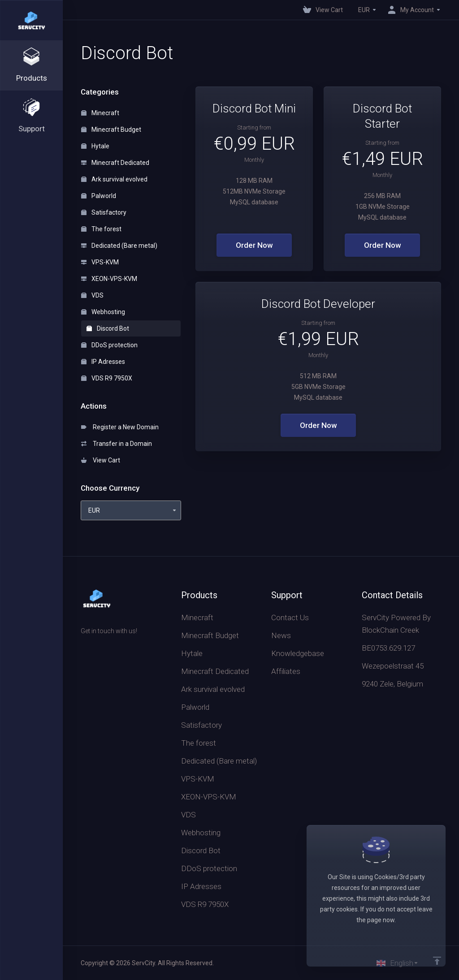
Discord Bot (108, 328)
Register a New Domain (120, 427)
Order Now (254, 245)
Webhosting (103, 312)
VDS (92, 295)
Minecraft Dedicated (115, 163)
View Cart (101, 460)
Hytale (95, 146)
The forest (101, 229)
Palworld (99, 196)
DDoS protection (109, 345)
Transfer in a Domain (117, 444)
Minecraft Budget (111, 130)
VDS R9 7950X (107, 378)
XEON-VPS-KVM (109, 279)
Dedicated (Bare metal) (119, 246)
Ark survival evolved (114, 179)
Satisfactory (104, 212)
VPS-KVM (100, 262)
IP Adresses (103, 362)
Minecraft (100, 113)
